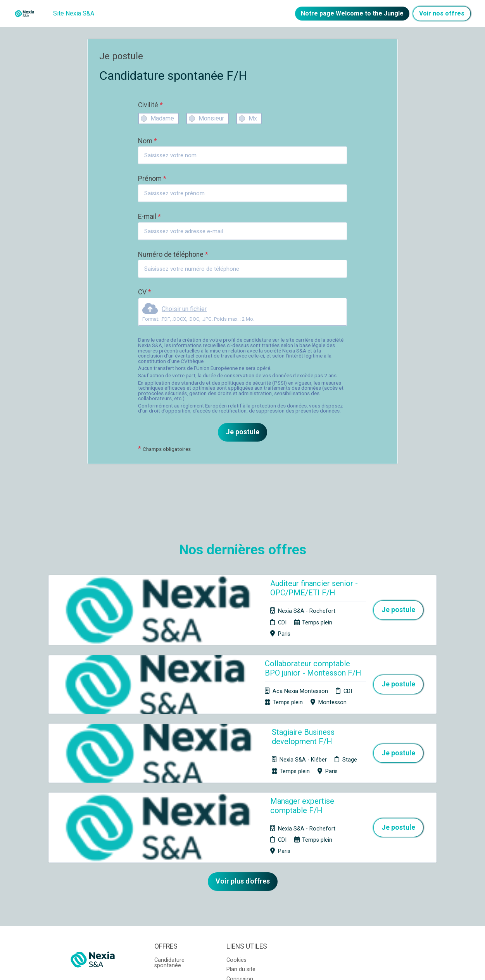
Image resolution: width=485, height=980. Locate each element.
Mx (253, 118)
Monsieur (211, 118)
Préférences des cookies (247, 891)
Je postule (242, 432)
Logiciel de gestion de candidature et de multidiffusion (242, 966)
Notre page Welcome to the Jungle (352, 13)
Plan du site (241, 864)
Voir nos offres (442, 13)
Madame (162, 118)
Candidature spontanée (169, 858)
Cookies (236, 855)
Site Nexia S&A (74, 13)
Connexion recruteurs (240, 877)
